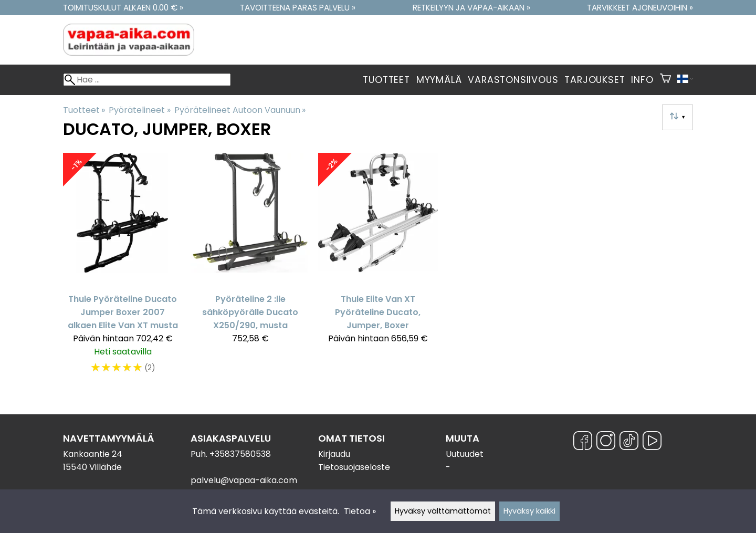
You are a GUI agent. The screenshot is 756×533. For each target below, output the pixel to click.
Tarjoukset (595, 80)
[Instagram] (606, 442)
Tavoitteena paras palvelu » (298, 8)
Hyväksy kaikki (529, 511)
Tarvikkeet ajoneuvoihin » (640, 8)
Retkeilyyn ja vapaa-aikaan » (471, 8)
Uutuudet (465, 454)
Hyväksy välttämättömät (443, 511)
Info (642, 80)
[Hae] (147, 80)
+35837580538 (240, 454)
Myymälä (439, 80)
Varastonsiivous (513, 80)
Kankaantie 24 (93, 454)
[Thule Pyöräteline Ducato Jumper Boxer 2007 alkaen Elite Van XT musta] (123, 269)
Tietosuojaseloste (354, 467)
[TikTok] (629, 442)
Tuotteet (386, 80)
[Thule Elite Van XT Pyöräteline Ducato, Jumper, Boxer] (378, 269)
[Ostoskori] (665, 80)
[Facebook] (583, 442)
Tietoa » (360, 511)
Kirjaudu (334, 454)
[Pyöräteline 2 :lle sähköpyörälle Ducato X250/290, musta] (250, 269)
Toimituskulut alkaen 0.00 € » (123, 8)
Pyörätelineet (139, 110)
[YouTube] (652, 442)
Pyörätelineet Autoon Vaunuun (240, 110)
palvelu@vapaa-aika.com (244, 480)
